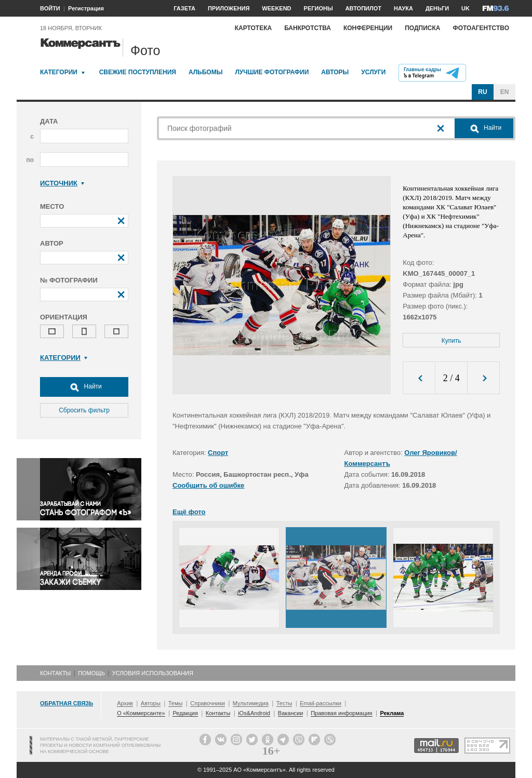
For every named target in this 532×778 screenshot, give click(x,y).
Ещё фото (189, 512)
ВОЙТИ (50, 8)
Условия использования (153, 673)
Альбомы (206, 72)
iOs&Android (254, 713)
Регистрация (86, 8)
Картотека (254, 28)
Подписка (422, 28)
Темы (176, 703)
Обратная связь (66, 703)
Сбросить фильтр (84, 410)
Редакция (185, 713)
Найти (84, 387)
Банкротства (308, 28)
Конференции (368, 28)
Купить (451, 341)
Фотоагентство (481, 28)
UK (465, 8)
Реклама (392, 713)
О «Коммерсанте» (141, 713)
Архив (125, 703)
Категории (59, 72)
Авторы (335, 72)
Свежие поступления (138, 72)
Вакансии (291, 713)
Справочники (208, 703)
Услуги (373, 72)
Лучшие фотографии (272, 72)
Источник (62, 183)
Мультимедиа (251, 703)
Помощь (91, 673)
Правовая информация (341, 713)
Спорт (218, 453)
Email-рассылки (321, 703)
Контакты (55, 673)
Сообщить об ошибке (208, 485)
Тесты (284, 703)
